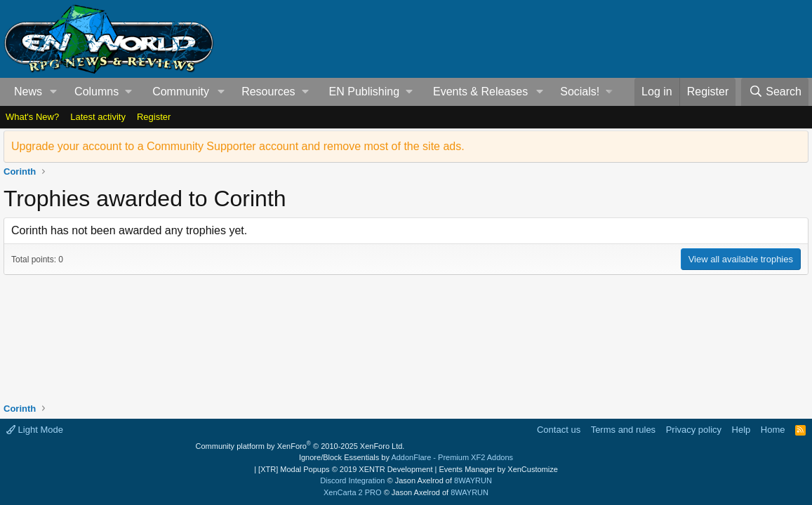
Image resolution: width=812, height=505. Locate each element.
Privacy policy (694, 430)
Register (154, 117)
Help (741, 430)
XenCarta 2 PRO (353, 492)
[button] (54, 92)
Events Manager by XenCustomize (498, 469)
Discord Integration (352, 480)
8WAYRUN (473, 480)
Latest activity (98, 117)
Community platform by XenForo (300, 446)
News (28, 92)
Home (773, 430)
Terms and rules (623, 430)
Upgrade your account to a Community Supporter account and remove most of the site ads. (238, 146)
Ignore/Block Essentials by (406, 457)
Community (181, 92)
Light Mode (35, 430)
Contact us (559, 430)
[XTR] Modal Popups (345, 469)
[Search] (775, 92)
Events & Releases (480, 92)
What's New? (32, 117)
